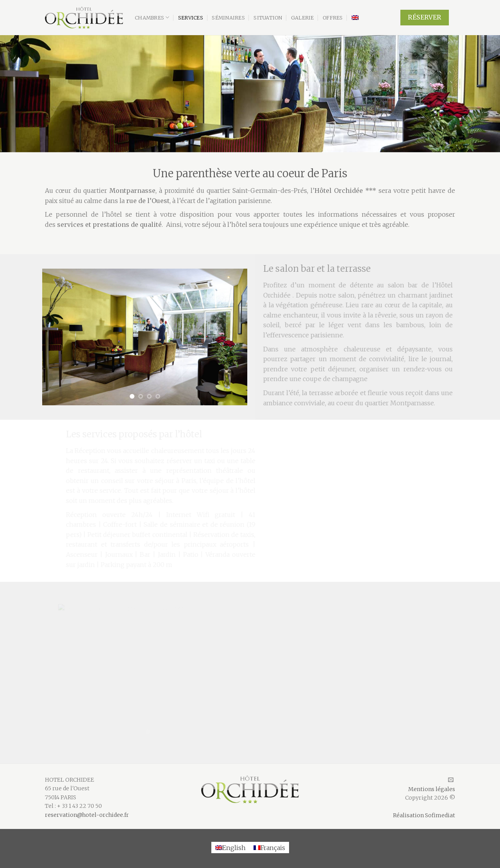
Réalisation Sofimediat (424, 815)
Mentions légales (432, 789)
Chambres (152, 17)
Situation (268, 18)
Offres (333, 18)
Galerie (303, 18)
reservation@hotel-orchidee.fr (87, 815)
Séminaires (228, 18)
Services (191, 18)
